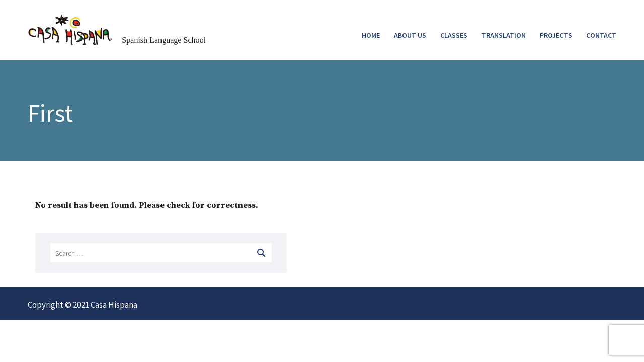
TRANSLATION (504, 35)
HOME (371, 35)
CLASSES (454, 35)
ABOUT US (410, 35)
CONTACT (601, 35)
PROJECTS (556, 35)
